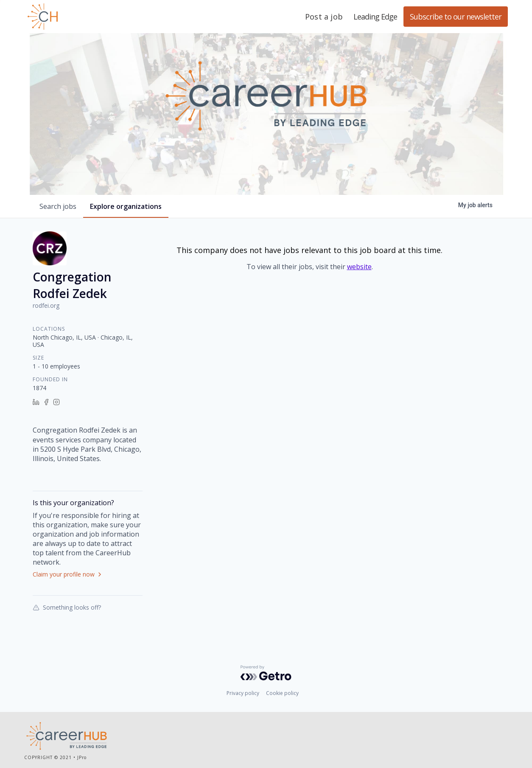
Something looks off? (67, 607)
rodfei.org (46, 305)
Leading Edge (84, 17)
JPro (82, 757)
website (359, 267)
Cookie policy (282, 693)
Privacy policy (243, 693)
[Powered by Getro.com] (266, 673)
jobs (58, 206)
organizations (126, 206)
